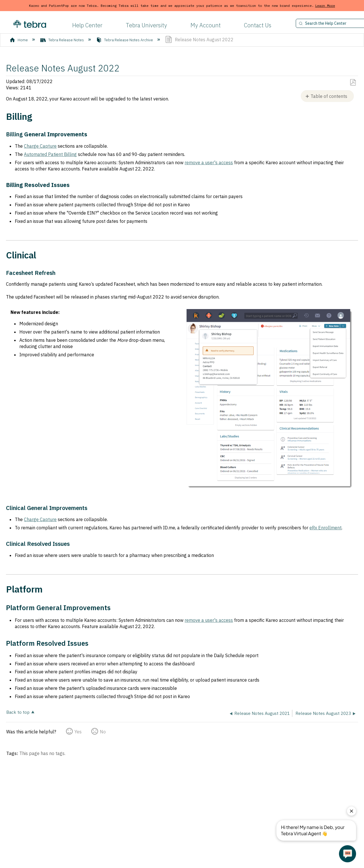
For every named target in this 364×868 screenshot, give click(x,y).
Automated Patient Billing (50, 154)
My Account (206, 25)
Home (19, 40)
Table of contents (329, 96)
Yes (78, 732)
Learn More (325, 6)
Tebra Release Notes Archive (125, 40)
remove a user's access (209, 163)
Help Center (87, 25)
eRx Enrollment (325, 528)
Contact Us (258, 25)
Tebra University (146, 25)
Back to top (18, 712)
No (103, 732)
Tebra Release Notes (63, 40)
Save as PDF (353, 83)
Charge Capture (40, 146)
